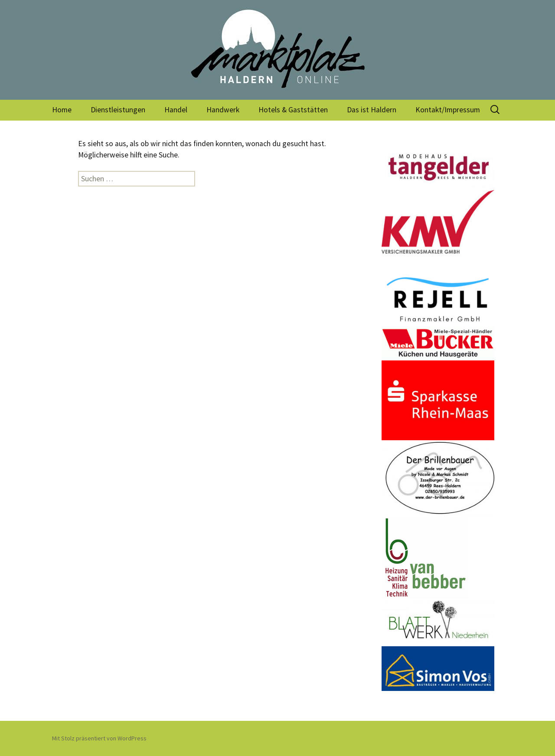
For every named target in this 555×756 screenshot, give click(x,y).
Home (62, 110)
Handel (176, 110)
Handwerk (223, 110)
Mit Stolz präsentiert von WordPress (99, 738)
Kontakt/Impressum (448, 110)
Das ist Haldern (372, 110)
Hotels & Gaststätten (293, 110)
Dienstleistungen (118, 110)
